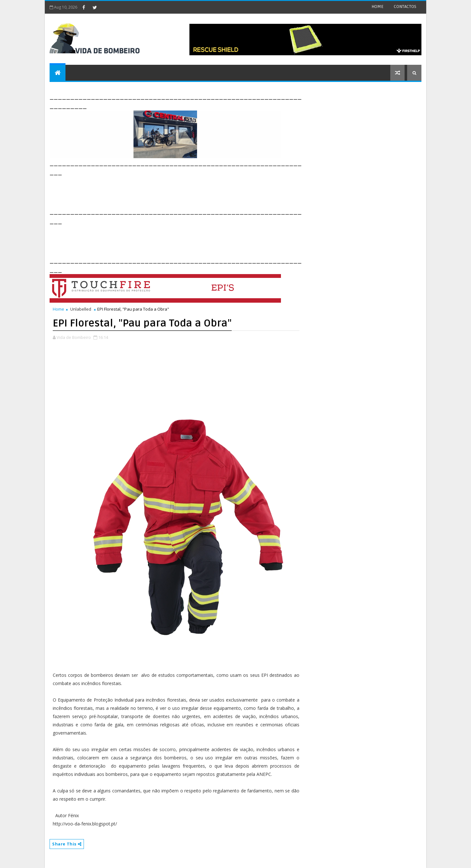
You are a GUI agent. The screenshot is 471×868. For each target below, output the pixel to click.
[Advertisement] (165, 191)
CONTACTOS (405, 7)
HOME (378, 7)
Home (58, 309)
